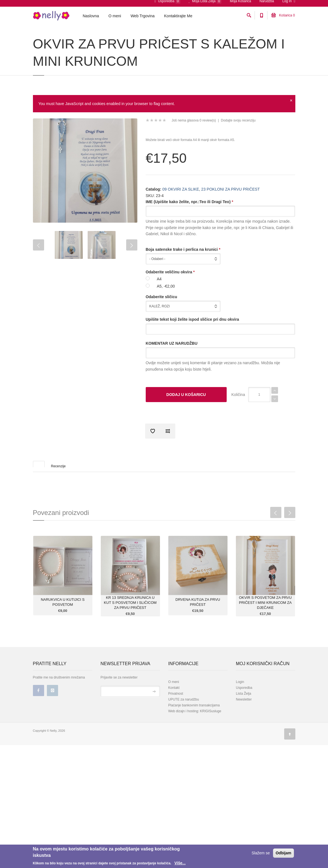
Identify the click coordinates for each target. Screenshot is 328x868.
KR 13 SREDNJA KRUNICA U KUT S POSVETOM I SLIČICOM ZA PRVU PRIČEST (130, 634)
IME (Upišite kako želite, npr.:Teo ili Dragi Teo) (190, 233)
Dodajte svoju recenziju (238, 152)
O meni (115, 17)
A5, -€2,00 (166, 317)
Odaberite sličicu (161, 328)
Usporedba (244, 719)
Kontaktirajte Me (178, 17)
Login (240, 713)
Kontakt (174, 719)
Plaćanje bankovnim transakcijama (194, 736)
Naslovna (91, 17)
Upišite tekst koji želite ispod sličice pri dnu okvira (192, 351)
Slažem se (261, 853)
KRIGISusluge (210, 742)
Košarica (283, 16)
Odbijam (283, 853)
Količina (238, 426)
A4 (159, 310)
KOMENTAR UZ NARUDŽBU (172, 375)
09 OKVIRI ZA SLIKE (81, 37)
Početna (39, 37)
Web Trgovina (143, 17)
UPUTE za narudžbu (184, 731)
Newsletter (244, 731)
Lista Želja (244, 725)
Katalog (55, 37)
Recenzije (58, 497)
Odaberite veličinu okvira (170, 303)
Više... (180, 863)
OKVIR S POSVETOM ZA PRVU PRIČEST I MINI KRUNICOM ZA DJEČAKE (265, 634)
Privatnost (176, 725)
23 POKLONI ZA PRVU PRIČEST (124, 37)
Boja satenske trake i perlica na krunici (183, 281)
